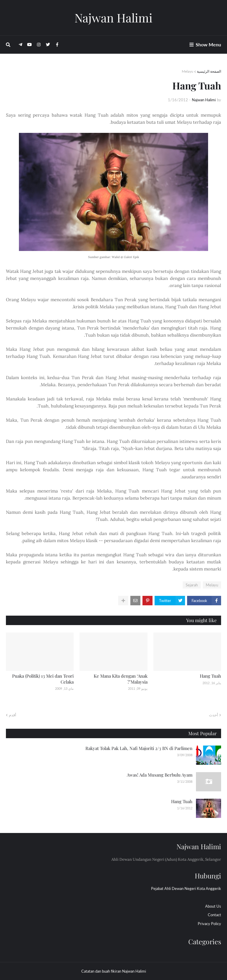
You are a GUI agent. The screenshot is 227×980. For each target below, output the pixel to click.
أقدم (13, 715)
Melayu (188, 71)
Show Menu (208, 44)
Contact (214, 915)
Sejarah (192, 585)
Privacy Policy (209, 924)
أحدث (214, 715)
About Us (213, 906)
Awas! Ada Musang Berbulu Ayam (160, 775)
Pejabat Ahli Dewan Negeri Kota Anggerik (186, 888)
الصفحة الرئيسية (209, 71)
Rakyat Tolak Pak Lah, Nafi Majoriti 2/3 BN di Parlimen (139, 748)
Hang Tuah (210, 676)
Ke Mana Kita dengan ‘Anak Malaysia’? (121, 679)
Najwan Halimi (113, 18)
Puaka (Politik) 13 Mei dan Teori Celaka (43, 679)
